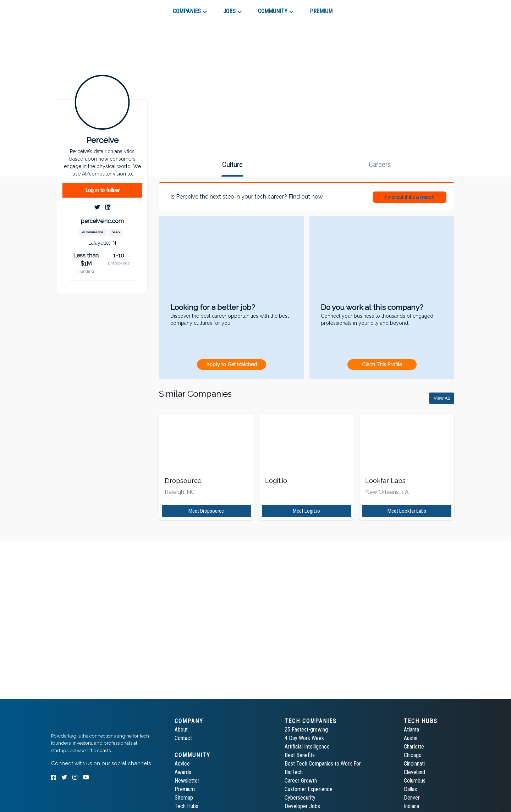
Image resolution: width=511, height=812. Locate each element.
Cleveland (414, 772)
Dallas (410, 789)
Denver (412, 798)
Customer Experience (309, 789)
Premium (185, 789)
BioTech (294, 772)
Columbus (415, 781)
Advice (182, 764)
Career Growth (301, 781)
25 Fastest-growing (306, 730)
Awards (183, 772)
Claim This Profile (382, 365)
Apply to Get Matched (232, 365)
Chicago (413, 755)
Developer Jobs (302, 806)
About (181, 730)
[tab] (76, 9)
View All (442, 398)
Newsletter (187, 781)
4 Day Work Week (304, 738)
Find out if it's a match (410, 197)
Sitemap (184, 798)
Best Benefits (300, 755)
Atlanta (411, 730)
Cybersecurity (300, 798)
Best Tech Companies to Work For (323, 764)
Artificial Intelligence (307, 747)
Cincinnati (414, 764)
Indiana (411, 806)
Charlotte (414, 747)
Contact (183, 738)
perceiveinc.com (102, 221)
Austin (411, 738)
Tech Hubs (186, 806)
